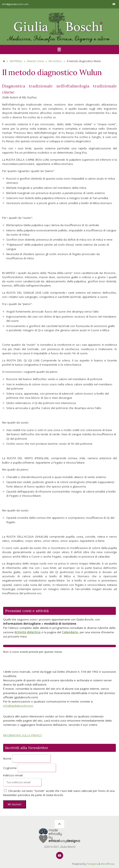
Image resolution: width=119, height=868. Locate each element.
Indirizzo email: (13, 775)
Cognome (10, 768)
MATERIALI (16, 61)
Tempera (92, 864)
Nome (7, 759)
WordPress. (108, 864)
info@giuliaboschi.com (15, 4)
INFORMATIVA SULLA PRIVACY (23, 735)
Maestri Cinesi (35, 61)
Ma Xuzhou (55, 61)
